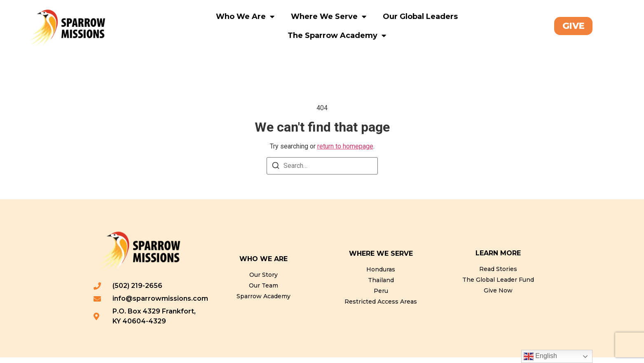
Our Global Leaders (420, 16)
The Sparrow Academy (337, 35)
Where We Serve (329, 16)
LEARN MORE (498, 259)
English (540, 356)
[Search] (276, 173)
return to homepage (345, 152)
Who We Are (245, 16)
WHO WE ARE (263, 265)
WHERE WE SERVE (381, 259)
